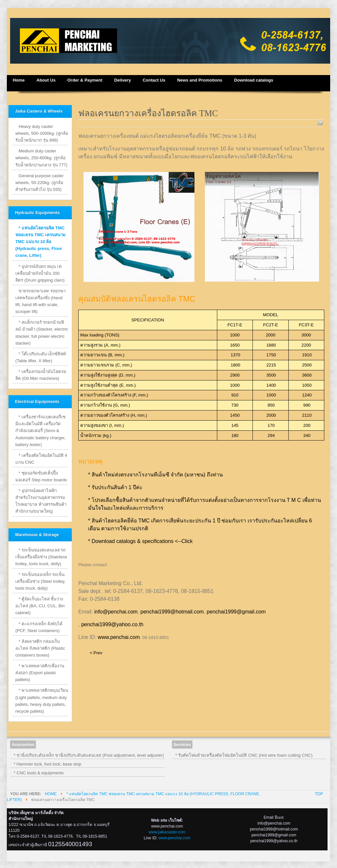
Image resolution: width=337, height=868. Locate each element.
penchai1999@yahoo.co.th (112, 624)
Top (319, 794)
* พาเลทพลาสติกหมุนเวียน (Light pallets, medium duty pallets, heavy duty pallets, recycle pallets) (42, 701)
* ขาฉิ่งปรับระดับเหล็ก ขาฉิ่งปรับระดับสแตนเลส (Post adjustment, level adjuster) (89, 755)
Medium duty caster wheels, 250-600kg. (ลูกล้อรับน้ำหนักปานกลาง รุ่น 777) (41, 158)
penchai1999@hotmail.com (172, 612)
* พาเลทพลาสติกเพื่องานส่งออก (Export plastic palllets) (40, 673)
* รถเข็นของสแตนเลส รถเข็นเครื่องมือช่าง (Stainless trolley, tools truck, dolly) (41, 557)
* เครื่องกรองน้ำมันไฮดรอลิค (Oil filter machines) (41, 375)
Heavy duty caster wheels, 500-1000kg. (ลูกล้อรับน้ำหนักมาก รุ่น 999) (42, 133)
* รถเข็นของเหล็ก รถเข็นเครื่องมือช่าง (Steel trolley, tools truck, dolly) (40, 581)
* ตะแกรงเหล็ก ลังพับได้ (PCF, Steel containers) (39, 627)
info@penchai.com (116, 612)
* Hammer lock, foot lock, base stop (47, 764)
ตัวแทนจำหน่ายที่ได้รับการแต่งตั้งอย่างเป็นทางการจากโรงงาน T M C (223, 500)
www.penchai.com (119, 637)
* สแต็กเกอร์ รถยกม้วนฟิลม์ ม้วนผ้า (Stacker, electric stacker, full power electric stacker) (42, 333)
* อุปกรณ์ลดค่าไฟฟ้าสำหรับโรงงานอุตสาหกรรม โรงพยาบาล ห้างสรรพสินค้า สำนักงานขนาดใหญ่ (41, 501)
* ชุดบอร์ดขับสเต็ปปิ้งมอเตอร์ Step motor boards (41, 476)
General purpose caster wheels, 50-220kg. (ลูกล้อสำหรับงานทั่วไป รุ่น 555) (39, 183)
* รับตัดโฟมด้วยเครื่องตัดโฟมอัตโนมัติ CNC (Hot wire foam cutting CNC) (244, 755)
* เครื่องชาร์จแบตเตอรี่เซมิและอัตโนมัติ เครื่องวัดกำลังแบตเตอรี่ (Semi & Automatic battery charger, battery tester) (40, 431)
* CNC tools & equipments (39, 773)
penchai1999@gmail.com (236, 612)
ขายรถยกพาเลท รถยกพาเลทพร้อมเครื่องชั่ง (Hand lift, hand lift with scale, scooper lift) (40, 301)
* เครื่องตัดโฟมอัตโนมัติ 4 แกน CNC (41, 459)
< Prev (96, 653)
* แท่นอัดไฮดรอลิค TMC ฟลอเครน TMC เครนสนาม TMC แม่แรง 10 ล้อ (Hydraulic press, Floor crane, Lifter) (40, 242)
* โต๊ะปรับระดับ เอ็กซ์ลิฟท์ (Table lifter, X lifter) (41, 357)
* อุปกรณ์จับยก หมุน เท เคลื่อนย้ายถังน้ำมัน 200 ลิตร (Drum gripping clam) (40, 273)
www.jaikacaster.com (167, 832)
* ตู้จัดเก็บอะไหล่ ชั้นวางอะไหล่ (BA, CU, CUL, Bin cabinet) (40, 606)
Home (51, 794)
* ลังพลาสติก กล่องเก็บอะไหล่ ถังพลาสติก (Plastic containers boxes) (40, 648)
